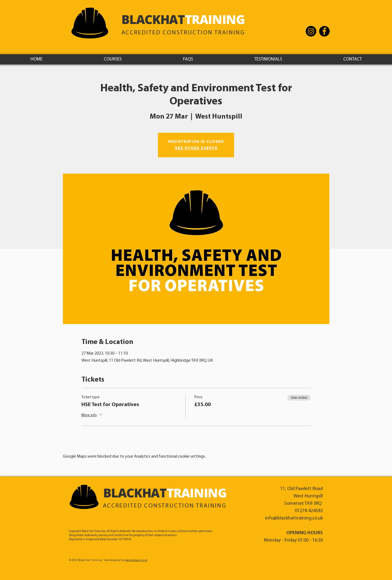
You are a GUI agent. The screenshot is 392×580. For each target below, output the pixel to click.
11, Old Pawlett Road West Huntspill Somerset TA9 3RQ (301, 496)
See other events (196, 148)
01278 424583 (309, 511)
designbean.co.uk (136, 560)
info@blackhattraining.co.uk (294, 518)
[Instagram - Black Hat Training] (311, 31)
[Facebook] (324, 31)
